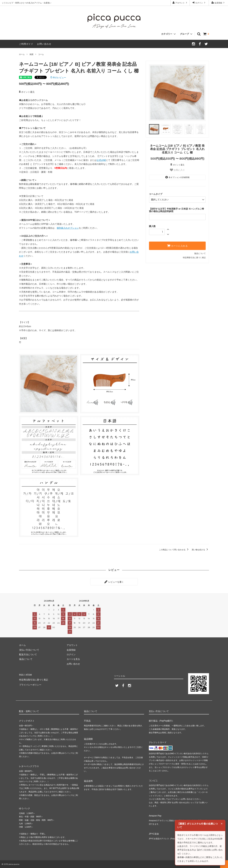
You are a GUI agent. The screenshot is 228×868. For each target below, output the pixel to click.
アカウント (180, 3)
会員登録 (218, 3)
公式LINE (101, 160)
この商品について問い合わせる (174, 550)
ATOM (28, 675)
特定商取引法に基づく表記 (194, 257)
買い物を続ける (200, 550)
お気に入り (177, 170)
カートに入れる (177, 246)
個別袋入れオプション (68, 228)
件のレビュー (58, 78)
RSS (21, 675)
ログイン (199, 3)
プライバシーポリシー (30, 684)
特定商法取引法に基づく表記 (33, 679)
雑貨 (32, 54)
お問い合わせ (44, 44)
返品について (200, 253)
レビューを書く (114, 582)
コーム (41, 54)
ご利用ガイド (26, 44)
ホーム (22, 54)
